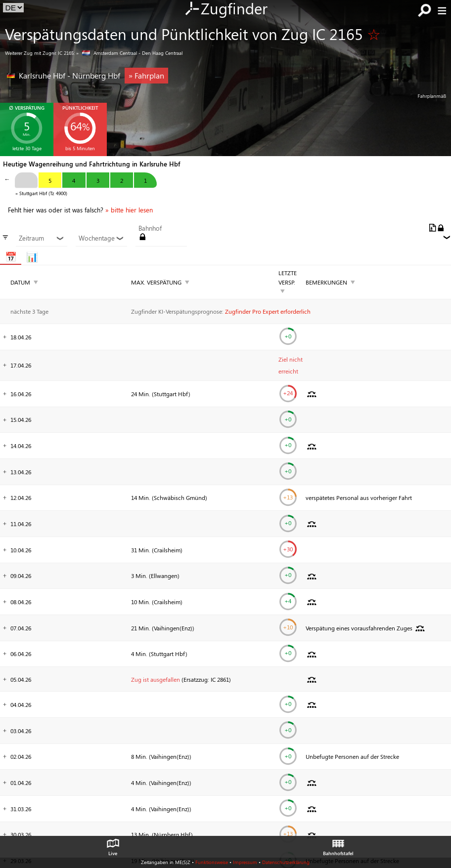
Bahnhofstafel (338, 845)
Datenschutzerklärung (286, 862)
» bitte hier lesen (129, 210)
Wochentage (101, 238)
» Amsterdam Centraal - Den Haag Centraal (129, 53)
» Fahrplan (146, 75)
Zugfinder (226, 9)
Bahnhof (150, 228)
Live (113, 845)
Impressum (245, 862)
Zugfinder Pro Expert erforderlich (268, 311)
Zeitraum (41, 238)
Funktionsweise (212, 862)
